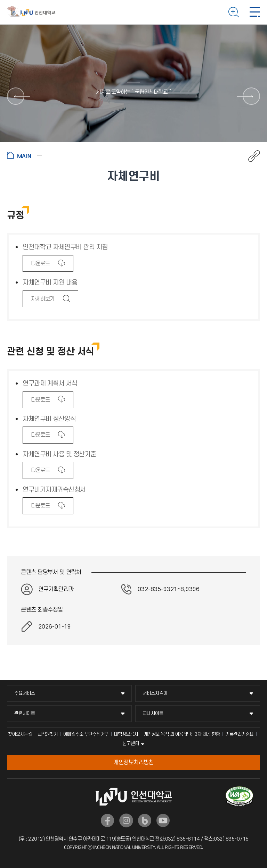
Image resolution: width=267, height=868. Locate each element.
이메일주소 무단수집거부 (86, 734)
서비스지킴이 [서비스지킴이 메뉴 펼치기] (155, 693)
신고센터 (131, 744)
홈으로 (24, 155)
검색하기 (234, 12)
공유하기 (250, 156)
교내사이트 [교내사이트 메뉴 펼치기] (153, 713)
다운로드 (40, 266)
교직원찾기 (48, 734)
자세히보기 (43, 301)
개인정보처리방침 (133, 762)
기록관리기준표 (239, 734)
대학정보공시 (126, 734)
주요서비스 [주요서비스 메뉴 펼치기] (25, 693)
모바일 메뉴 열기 (255, 12)
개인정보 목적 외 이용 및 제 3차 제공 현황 (182, 734)
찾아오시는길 (20, 734)
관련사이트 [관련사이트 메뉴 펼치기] (25, 713)
